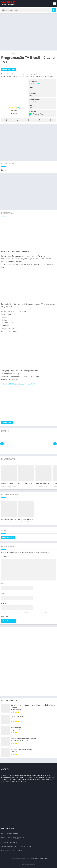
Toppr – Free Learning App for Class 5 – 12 (15, 838)
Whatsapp (50, 120)
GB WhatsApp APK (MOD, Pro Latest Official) (16, 846)
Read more (7, 422)
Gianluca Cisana (35, 83)
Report (14, 114)
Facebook (7, 120)
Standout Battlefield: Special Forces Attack (19, 384)
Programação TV (8, 538)
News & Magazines (13, 54)
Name (4, 584)
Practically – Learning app (10, 842)
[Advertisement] (28, 32)
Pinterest (28, 120)
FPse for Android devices (9, 833)
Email (4, 593)
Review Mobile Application (41, 858)
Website (4, 603)
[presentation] (2, 444)
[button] (54, 10)
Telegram (39, 120)
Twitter (18, 120)
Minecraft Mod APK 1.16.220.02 (12, 851)
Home (3, 54)
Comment (5, 557)
